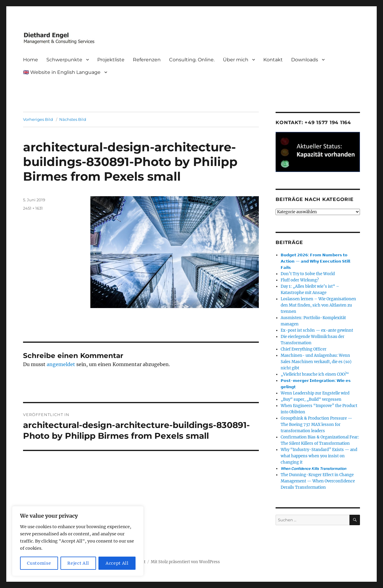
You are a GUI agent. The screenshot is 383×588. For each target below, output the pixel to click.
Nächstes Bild (73, 119)
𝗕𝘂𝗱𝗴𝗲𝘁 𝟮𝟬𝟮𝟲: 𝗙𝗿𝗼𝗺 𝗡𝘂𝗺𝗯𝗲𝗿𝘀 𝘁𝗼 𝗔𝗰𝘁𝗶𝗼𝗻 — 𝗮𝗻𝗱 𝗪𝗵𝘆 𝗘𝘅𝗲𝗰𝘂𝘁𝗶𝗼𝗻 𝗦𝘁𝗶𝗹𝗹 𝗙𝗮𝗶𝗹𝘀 (315, 261)
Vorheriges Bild (38, 119)
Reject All (78, 563)
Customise (39, 563)
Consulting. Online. (192, 60)
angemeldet (61, 364)
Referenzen (147, 60)
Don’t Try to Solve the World (308, 274)
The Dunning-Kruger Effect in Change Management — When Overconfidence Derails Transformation (318, 481)
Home (31, 60)
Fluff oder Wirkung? (300, 280)
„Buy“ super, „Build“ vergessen (311, 399)
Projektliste (111, 60)
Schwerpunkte (64, 60)
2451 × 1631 (33, 208)
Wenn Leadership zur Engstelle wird (315, 393)
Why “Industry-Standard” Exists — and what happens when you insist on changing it (319, 456)
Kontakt (273, 60)
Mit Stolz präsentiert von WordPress (185, 562)
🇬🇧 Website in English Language (62, 72)
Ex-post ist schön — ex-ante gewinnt (317, 330)
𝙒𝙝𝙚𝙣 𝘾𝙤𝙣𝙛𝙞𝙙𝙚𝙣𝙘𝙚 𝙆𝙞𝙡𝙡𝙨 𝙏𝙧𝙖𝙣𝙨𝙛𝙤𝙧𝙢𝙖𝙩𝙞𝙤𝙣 (313, 469)
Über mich (236, 60)
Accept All (117, 563)
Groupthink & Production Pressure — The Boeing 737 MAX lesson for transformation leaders (316, 425)
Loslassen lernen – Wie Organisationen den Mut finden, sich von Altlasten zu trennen (318, 305)
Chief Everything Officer (304, 349)
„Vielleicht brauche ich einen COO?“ (315, 374)
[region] (78, 541)
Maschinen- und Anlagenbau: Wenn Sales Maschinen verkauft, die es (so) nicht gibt (316, 362)
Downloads (305, 60)
